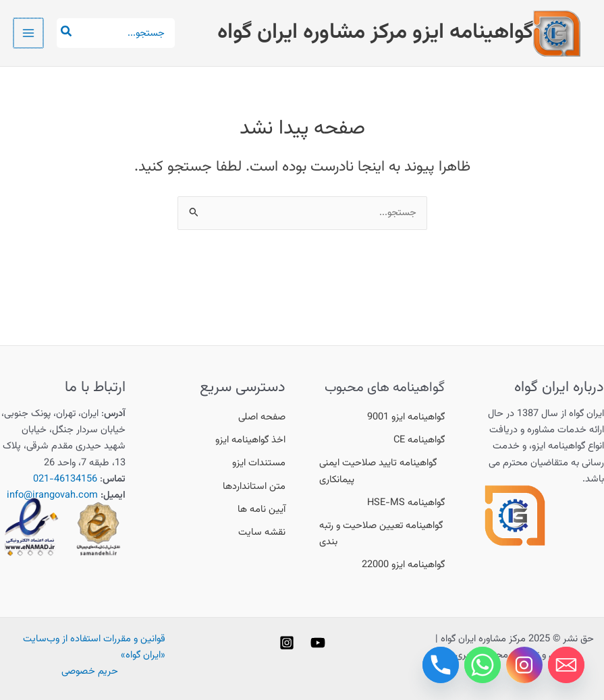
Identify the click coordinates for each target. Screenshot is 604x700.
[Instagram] (287, 643)
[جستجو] (64, 33)
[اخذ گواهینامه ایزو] (250, 440)
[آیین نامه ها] (262, 510)
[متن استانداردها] (254, 487)
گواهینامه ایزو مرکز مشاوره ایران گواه (375, 32)
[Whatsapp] (483, 665)
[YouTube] (318, 643)
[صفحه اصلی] (262, 417)
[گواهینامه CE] (419, 440)
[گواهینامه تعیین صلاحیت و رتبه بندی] (382, 534)
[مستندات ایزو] (259, 463)
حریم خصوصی (90, 671)
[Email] (566, 665)
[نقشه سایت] (262, 533)
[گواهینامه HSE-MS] (406, 503)
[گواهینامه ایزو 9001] (406, 417)
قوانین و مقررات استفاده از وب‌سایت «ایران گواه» (94, 647)
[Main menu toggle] (28, 33)
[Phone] (441, 665)
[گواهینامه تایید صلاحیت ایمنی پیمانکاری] (382, 471)
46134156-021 (65, 479)
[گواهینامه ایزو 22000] (403, 565)
